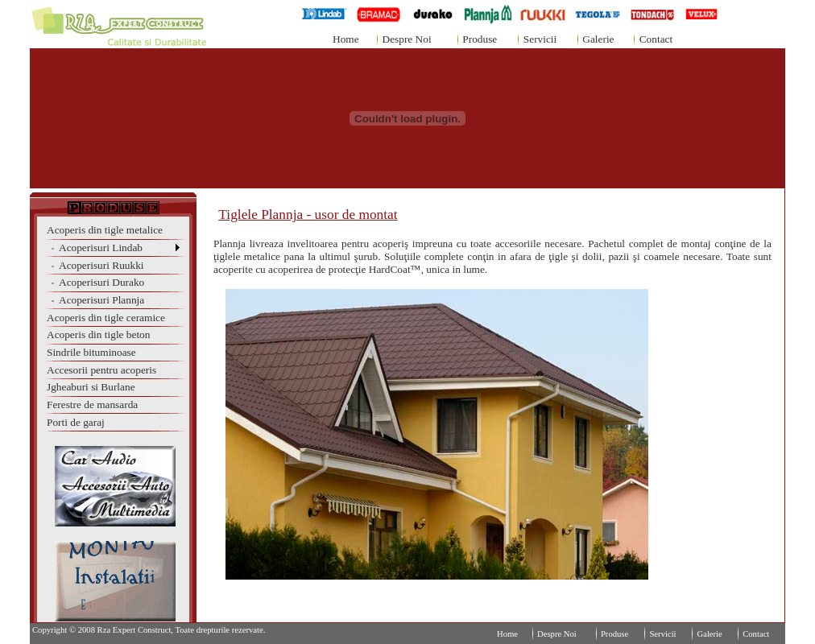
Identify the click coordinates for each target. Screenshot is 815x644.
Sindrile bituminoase (91, 352)
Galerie (598, 39)
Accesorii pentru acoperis (101, 370)
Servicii (540, 39)
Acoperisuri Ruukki (95, 265)
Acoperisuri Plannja (95, 300)
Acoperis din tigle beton (98, 334)
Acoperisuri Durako (95, 282)
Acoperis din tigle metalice (105, 230)
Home (346, 39)
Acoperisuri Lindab (95, 248)
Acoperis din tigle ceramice (106, 318)
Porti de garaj (76, 422)
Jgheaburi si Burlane (91, 387)
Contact (656, 39)
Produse (480, 39)
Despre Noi (407, 39)
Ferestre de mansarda (92, 405)
